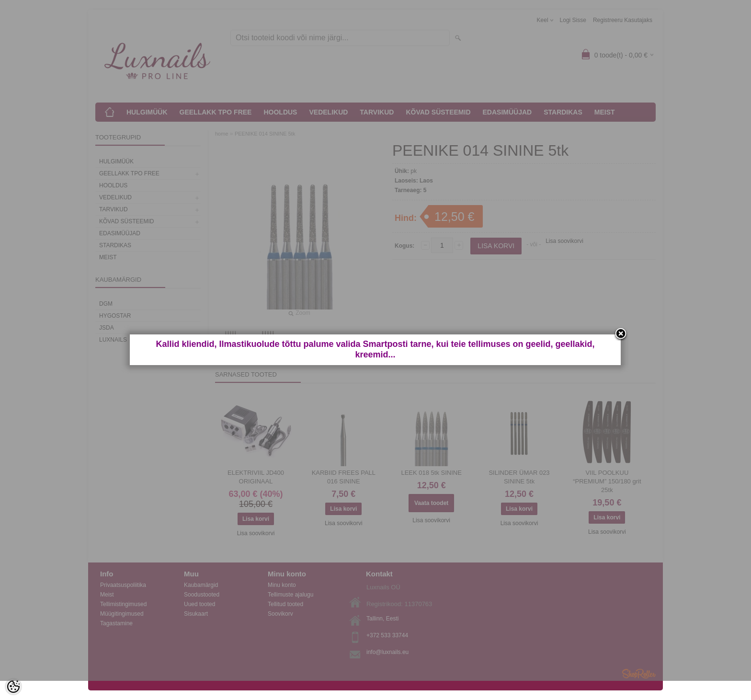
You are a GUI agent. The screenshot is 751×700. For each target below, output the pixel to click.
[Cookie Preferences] (13, 687)
